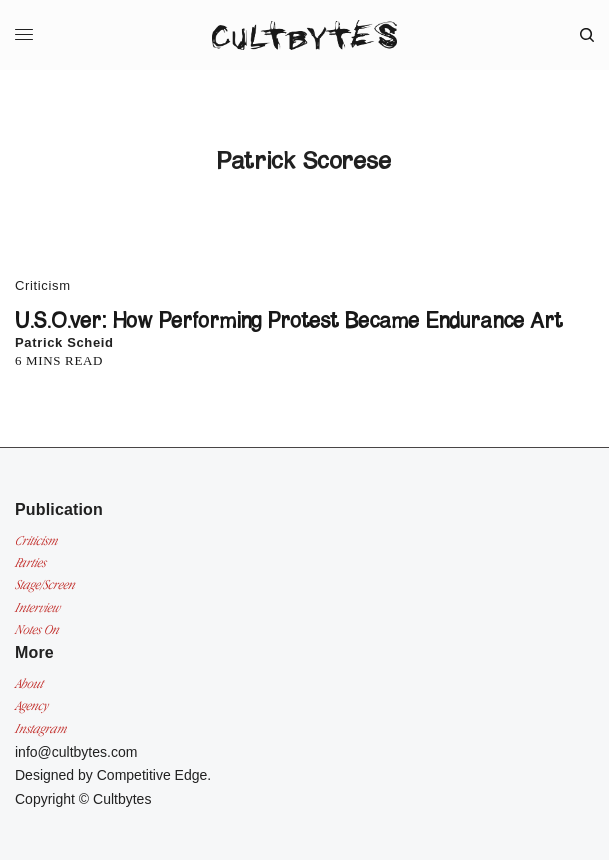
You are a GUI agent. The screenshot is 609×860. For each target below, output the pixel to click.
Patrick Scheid (64, 342)
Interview (37, 607)
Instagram (41, 728)
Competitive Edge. (154, 775)
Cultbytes (122, 799)
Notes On (37, 629)
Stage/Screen (45, 584)
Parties (30, 562)
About (29, 683)
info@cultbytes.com (76, 752)
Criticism (43, 285)
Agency (31, 705)
